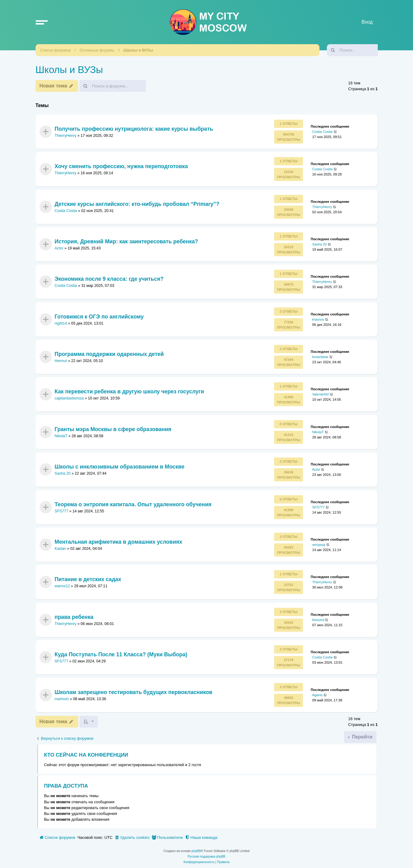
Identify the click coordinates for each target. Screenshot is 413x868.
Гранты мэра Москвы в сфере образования (113, 429)
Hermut (61, 361)
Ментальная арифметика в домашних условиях (118, 542)
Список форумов (55, 50)
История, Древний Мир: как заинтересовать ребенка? (126, 241)
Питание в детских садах (88, 579)
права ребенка (74, 617)
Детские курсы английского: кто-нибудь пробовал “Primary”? (137, 204)
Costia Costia (322, 132)
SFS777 (61, 511)
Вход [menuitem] (367, 22)
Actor (59, 248)
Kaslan (60, 549)
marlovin (62, 699)
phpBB (196, 851)
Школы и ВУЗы (138, 50)
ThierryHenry (65, 136)
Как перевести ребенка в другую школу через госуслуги (129, 392)
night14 (61, 323)
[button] (42, 22)
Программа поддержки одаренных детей (109, 354)
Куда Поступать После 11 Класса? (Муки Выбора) (121, 654)
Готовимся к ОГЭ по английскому (99, 316)
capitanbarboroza (69, 399)
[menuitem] (132, 838)
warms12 (62, 586)
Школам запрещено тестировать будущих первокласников (134, 692)
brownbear (320, 357)
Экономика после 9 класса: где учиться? (109, 279)
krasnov (318, 319)
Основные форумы (97, 50)
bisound (318, 620)
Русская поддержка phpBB (206, 856)
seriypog (319, 545)
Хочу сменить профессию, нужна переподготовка (121, 166)
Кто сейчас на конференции (86, 755)
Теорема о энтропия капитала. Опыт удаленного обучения (133, 504)
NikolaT (61, 436)
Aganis (317, 695)
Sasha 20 (319, 244)
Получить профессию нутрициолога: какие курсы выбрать (134, 129)
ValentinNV (321, 394)
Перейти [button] (361, 737)
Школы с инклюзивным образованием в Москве (119, 467)
